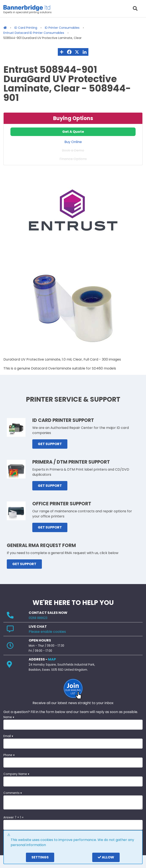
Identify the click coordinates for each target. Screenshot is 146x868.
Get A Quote (73, 132)
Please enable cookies (47, 632)
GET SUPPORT (50, 444)
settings (40, 857)
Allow (106, 857)
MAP (52, 659)
